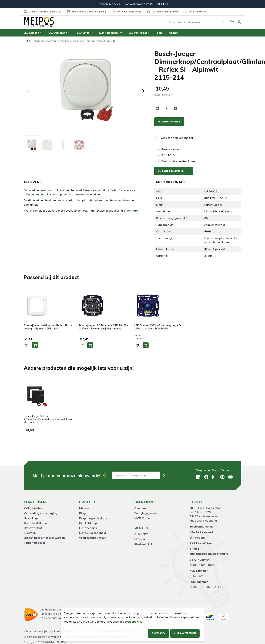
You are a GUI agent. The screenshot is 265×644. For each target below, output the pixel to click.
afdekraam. (131, 211)
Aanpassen (158, 633)
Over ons (140, 508)
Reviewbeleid (33, 528)
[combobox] (196, 22)
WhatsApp (136, 4)
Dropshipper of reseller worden (44, 538)
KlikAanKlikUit (144, 544)
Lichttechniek (88, 528)
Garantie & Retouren (38, 523)
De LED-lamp (88, 523)
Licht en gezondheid (93, 533)
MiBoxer (140, 539)
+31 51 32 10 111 (202, 532)
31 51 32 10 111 (201, 543)
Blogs (83, 513)
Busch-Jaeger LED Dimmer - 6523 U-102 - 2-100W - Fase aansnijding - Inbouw (104, 327)
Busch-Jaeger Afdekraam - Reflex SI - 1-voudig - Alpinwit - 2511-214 (48, 327)
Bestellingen (32, 518)
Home (27, 41)
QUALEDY (141, 534)
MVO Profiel (142, 518)
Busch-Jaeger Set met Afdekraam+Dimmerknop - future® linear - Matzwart (49, 419)
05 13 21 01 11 (159, 4)
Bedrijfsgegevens (146, 513)
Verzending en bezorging (41, 513)
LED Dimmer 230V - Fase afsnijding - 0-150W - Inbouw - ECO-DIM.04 (158, 327)
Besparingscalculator (93, 518)
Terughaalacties (35, 543)
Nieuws (84, 508)
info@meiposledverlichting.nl (209, 554)
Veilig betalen (33, 508)
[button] (239, 22)
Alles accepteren (185, 633)
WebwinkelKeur (60, 637)
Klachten (30, 533)
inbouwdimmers (35, 194)
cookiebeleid (133, 622)
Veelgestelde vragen (93, 538)
